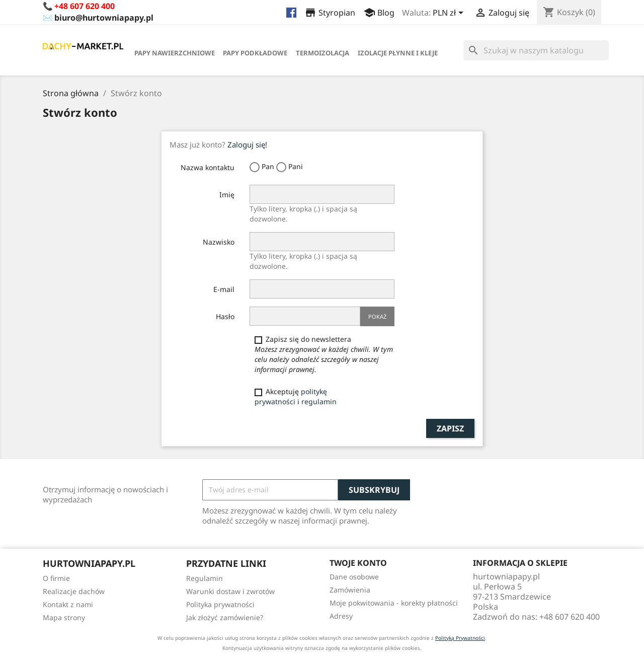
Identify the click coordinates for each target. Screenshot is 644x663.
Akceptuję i (296, 396)
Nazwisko (219, 242)
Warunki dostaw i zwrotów (230, 591)
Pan (262, 167)
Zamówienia (350, 590)
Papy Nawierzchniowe (175, 53)
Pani (290, 167)
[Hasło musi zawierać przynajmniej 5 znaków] (305, 316)
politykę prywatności (291, 396)
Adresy (341, 616)
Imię (227, 195)
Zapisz (450, 428)
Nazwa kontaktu (208, 167)
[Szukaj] (536, 50)
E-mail (224, 289)
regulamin (319, 401)
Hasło (225, 316)
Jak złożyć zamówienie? (225, 617)
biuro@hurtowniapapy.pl (104, 18)
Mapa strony (64, 617)
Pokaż (377, 316)
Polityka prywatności (220, 604)
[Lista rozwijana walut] (450, 14)
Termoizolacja (323, 53)
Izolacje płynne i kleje (398, 53)
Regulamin (205, 578)
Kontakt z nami (68, 604)
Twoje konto (358, 563)
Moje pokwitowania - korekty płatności (394, 603)
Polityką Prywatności (460, 638)
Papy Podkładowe (255, 53)
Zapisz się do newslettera (324, 354)
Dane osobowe (354, 577)
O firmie (56, 578)
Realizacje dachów (74, 591)
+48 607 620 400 (85, 6)
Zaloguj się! (247, 144)
